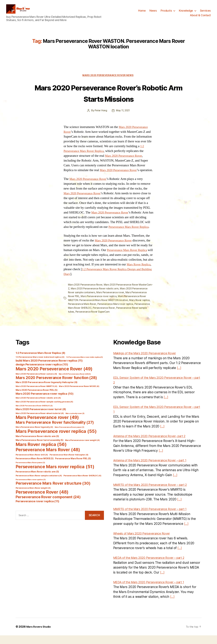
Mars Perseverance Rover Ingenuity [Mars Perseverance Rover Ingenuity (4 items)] (34, 436)
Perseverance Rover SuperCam (134, 320)
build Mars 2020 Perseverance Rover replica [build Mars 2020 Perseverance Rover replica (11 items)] (49, 369)
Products (166, 13)
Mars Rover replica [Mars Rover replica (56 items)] (41, 453)
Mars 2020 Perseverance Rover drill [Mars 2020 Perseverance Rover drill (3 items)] (75, 383)
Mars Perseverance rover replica (117, 306)
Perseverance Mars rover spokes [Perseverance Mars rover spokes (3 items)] (31, 488)
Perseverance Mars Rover (115, 313)
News (153, 13)
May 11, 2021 (123, 116)
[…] (179, 376)
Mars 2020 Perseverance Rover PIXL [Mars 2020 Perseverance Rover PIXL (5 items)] (37, 399)
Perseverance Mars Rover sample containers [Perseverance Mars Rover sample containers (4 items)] (39, 484)
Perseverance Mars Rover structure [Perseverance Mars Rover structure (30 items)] (53, 492)
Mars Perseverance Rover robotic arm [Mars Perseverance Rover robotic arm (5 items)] (37, 445)
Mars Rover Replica (77, 279)
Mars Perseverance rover (128, 302)
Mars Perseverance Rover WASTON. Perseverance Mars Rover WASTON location (106, 309)
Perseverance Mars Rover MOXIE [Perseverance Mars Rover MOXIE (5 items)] (35, 467)
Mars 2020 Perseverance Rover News (108, 80)
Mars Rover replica (89, 313)
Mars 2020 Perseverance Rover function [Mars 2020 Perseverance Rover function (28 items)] (56, 386)
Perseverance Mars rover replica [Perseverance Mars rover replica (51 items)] (55, 475)
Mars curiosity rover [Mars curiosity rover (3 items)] (75, 422)
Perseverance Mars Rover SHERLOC (111, 317)
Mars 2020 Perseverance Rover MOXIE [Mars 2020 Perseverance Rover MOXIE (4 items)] (79, 395)
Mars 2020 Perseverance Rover (125, 161)
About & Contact (200, 18)
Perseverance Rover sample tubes (95, 320)
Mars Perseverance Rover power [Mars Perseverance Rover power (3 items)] (69, 436)
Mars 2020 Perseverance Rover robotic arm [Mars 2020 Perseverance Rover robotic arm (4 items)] (38, 406)
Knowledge (186, 13)
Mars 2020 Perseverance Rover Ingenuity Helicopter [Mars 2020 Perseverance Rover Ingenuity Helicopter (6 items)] (47, 391)
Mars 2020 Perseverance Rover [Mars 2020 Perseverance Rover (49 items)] (54, 377)
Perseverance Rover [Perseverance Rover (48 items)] (42, 501)
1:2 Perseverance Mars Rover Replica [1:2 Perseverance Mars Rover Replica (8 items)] (40, 362)
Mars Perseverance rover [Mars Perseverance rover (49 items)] (47, 426)
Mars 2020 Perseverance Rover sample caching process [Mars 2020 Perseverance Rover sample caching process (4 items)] (44, 410)
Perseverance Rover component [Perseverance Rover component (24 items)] (48, 506)
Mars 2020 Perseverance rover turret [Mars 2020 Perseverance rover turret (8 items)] (41, 418)
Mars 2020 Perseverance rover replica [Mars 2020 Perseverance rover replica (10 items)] (45, 402)
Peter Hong (100, 116)
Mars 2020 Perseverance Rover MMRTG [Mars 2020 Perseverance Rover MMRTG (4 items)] (36, 395)
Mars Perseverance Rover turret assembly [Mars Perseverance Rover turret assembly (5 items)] (39, 449)
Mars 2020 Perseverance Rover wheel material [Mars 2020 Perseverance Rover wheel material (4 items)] (40, 422)
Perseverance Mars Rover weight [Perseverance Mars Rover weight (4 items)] (33, 497)
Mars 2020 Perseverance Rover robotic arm (110, 298)
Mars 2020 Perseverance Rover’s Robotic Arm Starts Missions (109, 98)
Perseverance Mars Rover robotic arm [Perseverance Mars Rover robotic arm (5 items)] (37, 480)
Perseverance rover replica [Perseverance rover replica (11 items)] (38, 510)
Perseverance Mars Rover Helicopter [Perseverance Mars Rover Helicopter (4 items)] (69, 463)
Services (205, 13)
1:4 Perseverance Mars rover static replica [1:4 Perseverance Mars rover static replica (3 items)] (84, 366)
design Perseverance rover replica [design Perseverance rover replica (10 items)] (42, 373)
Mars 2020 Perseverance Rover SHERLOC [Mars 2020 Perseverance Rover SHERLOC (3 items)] (34, 414)
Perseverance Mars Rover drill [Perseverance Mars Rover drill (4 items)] (32, 463)
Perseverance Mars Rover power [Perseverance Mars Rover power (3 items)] (30, 471)
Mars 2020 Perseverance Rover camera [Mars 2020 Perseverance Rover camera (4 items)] (36, 383)
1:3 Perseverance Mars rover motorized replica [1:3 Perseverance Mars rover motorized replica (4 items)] (40, 366)
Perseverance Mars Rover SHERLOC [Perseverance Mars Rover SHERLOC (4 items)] (82, 484)
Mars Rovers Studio (39, 635)
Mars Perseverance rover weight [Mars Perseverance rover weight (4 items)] (82, 449)
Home (142, 13)
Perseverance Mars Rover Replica (131, 237)
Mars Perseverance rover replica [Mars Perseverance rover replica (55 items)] (56, 440)
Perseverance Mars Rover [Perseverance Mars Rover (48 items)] (48, 458)
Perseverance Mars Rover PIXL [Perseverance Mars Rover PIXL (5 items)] (73, 467)
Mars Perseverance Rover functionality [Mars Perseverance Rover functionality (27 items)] (55, 431)
